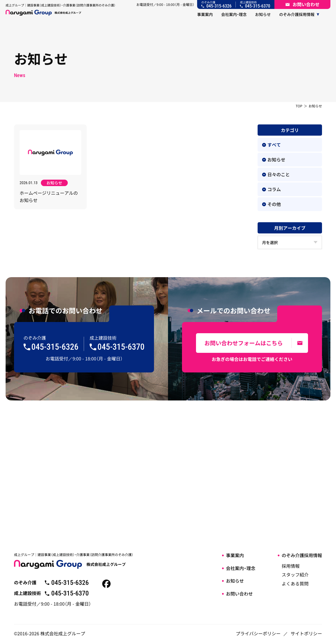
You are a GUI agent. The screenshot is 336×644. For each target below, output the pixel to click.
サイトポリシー (306, 633)
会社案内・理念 (241, 568)
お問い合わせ (239, 594)
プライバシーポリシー (258, 633)
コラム (271, 189)
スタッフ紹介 (295, 574)
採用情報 (291, 566)
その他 (271, 204)
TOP (299, 106)
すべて (271, 145)
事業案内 (235, 555)
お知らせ (274, 159)
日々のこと (276, 174)
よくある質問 (295, 583)
